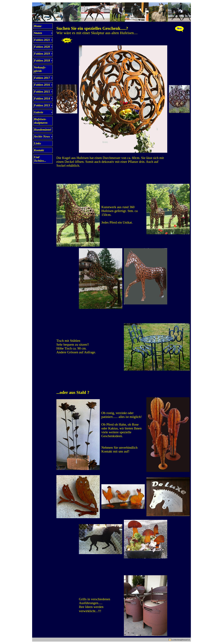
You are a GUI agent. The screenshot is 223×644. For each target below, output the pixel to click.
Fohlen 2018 (42, 60)
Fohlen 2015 (42, 92)
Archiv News (42, 136)
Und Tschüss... (40, 159)
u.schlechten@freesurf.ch (181, 640)
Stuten (38, 33)
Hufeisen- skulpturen (41, 121)
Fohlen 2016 (42, 85)
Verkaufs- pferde (40, 69)
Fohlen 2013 (42, 105)
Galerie (39, 112)
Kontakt (39, 150)
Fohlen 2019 (42, 54)
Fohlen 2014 (42, 98)
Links (37, 143)
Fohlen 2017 (42, 78)
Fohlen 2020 (42, 47)
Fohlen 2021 (42, 40)
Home (38, 26)
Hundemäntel (43, 130)
